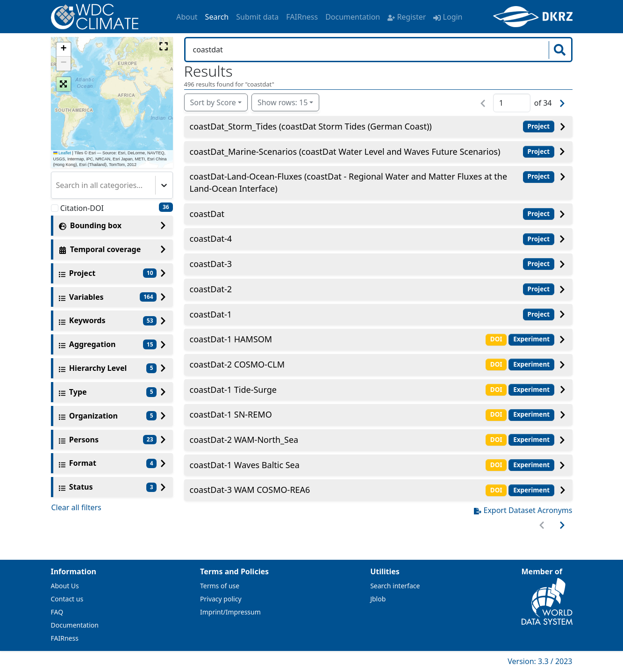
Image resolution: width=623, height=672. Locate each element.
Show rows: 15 (283, 102)
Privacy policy (221, 599)
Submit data (257, 17)
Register (407, 17)
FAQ (57, 612)
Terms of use (220, 586)
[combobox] (57, 185)
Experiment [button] (531, 339)
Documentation (353, 17)
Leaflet (62, 153)
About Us (65, 586)
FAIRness (302, 17)
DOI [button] (496, 339)
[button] (64, 50)
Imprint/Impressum (230, 612)
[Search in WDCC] (368, 50)
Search (217, 17)
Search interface (395, 586)
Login (448, 17)
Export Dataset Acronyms (523, 510)
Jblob (378, 599)
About (187, 17)
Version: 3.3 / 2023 (540, 661)
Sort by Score (213, 102)
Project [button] (539, 126)
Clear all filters (76, 507)
